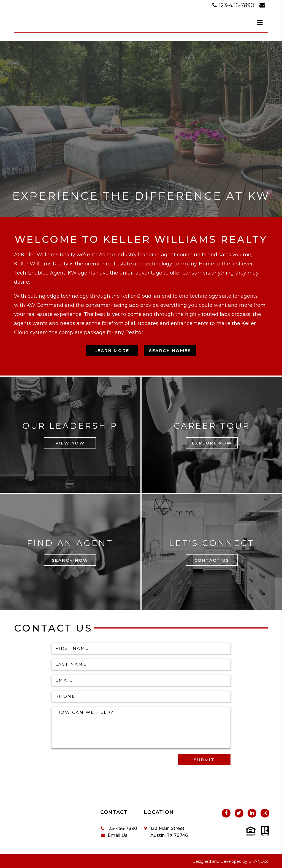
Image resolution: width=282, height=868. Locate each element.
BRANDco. (259, 861)
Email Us (114, 835)
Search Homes (170, 351)
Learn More (112, 351)
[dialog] (260, 22)
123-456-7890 (234, 5)
